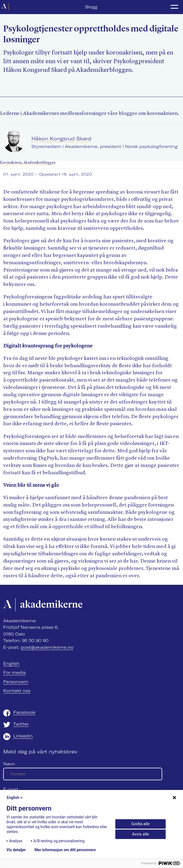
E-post (11, 789)
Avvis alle (140, 834)
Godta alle (140, 824)
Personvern (16, 682)
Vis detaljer (16, 850)
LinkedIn (23, 736)
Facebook (24, 712)
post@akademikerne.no (47, 647)
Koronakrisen (11, 163)
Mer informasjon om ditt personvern (65, 850)
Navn (9, 764)
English (11, 664)
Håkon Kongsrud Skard (61, 139)
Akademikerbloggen (39, 163)
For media (14, 672)
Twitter (21, 724)
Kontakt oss (17, 691)
